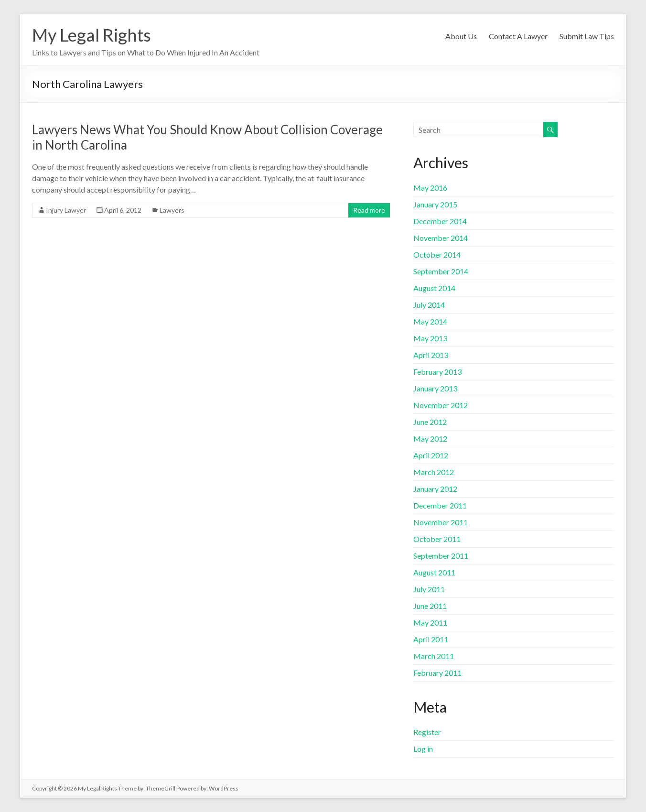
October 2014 (437, 254)
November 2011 (441, 522)
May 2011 (430, 623)
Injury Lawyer (66, 210)
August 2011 (434, 572)
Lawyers (172, 210)
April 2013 (431, 355)
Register (427, 732)
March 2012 (434, 472)
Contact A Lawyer (518, 36)
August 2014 (434, 288)
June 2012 (430, 422)
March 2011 (434, 656)
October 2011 (437, 539)
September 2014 (441, 271)
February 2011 (437, 673)
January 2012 (435, 489)
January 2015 (435, 204)
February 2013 (437, 372)
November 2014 (441, 238)
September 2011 (441, 556)
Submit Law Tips (587, 36)
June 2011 (430, 606)
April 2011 (431, 639)
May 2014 (430, 321)
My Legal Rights (92, 35)
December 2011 (440, 505)
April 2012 (431, 455)
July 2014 (429, 305)
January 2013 (435, 388)
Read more (369, 210)
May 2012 (430, 438)
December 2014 (440, 221)
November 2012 (441, 405)
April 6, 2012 (123, 210)
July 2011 (429, 589)
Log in (423, 749)
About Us (461, 36)
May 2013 (430, 338)
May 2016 (430, 188)
